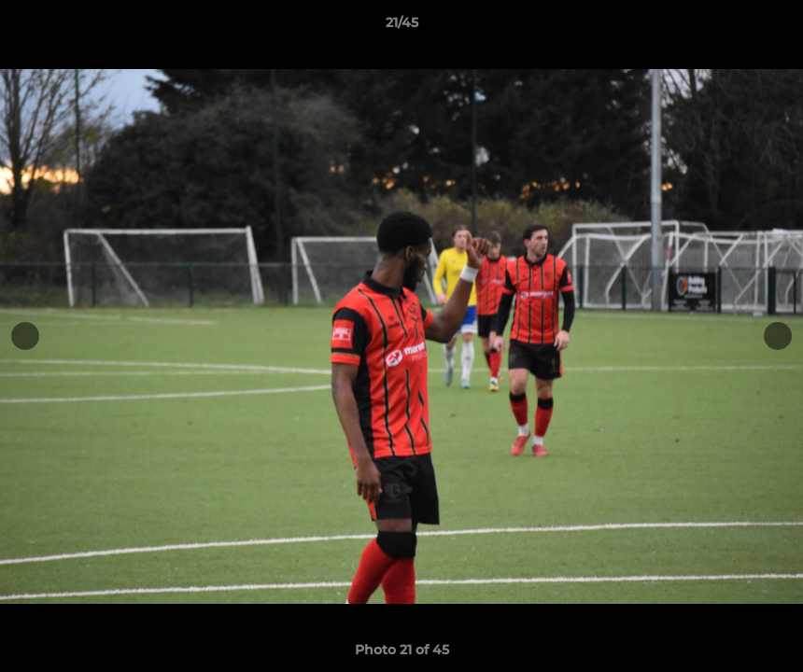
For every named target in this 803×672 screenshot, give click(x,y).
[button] (769, 27)
